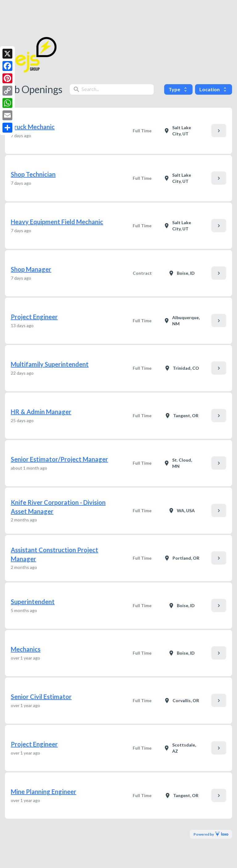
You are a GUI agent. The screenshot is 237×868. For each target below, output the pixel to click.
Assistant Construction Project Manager (54, 554)
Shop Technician (33, 174)
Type (178, 89)
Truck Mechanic (33, 127)
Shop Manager (31, 269)
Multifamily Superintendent (50, 364)
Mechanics (26, 649)
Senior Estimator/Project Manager (59, 459)
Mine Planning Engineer (44, 792)
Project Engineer (34, 317)
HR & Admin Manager (41, 412)
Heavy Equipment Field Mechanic (57, 222)
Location (214, 89)
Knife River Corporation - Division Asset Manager (58, 507)
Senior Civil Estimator (41, 697)
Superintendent (33, 602)
